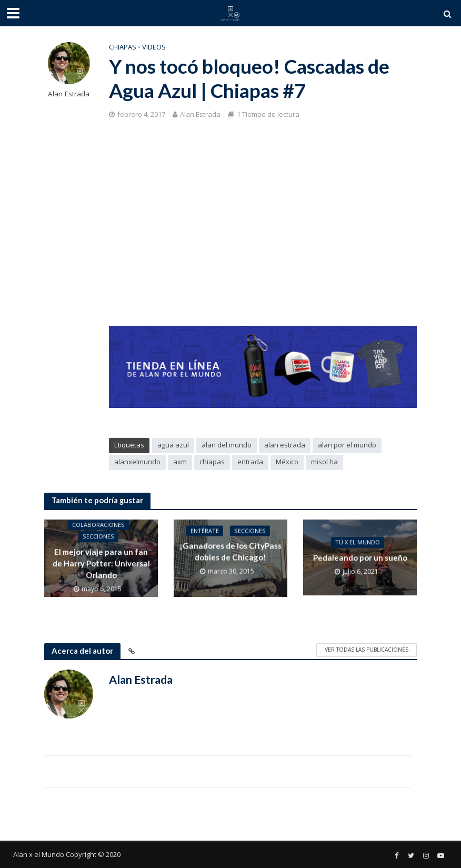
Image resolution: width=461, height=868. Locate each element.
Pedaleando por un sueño (360, 558)
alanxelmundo (137, 462)
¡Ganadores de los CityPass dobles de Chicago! (230, 558)
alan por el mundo (347, 445)
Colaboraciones (98, 526)
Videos (154, 47)
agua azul (173, 445)
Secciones (98, 538)
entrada (250, 462)
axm (180, 462)
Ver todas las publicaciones (367, 650)
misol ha (324, 462)
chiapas (212, 462)
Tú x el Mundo (357, 543)
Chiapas (123, 47)
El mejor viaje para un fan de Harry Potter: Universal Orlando (101, 564)
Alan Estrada (69, 94)
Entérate (204, 538)
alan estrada (285, 445)
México (287, 462)
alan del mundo (227, 445)
